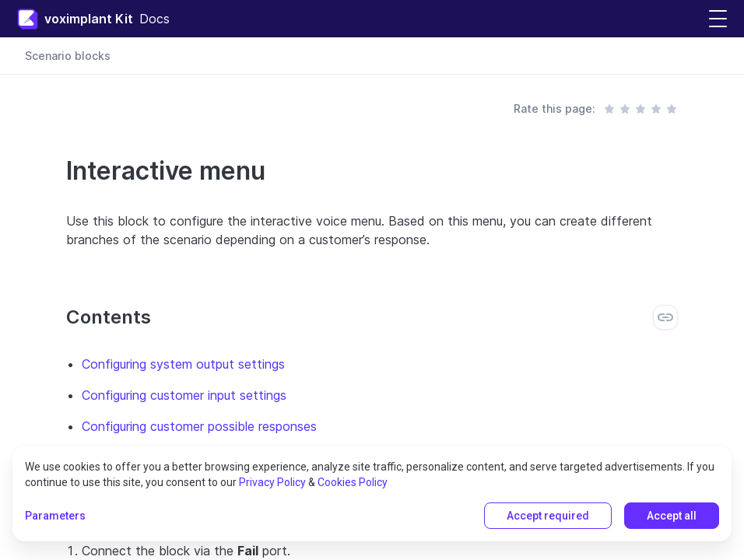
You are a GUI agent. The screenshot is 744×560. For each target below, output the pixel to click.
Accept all (672, 516)
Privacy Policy (272, 482)
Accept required (548, 516)
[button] (718, 19)
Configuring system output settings (183, 364)
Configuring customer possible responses (199, 426)
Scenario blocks (68, 56)
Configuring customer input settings (184, 395)
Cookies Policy (353, 482)
